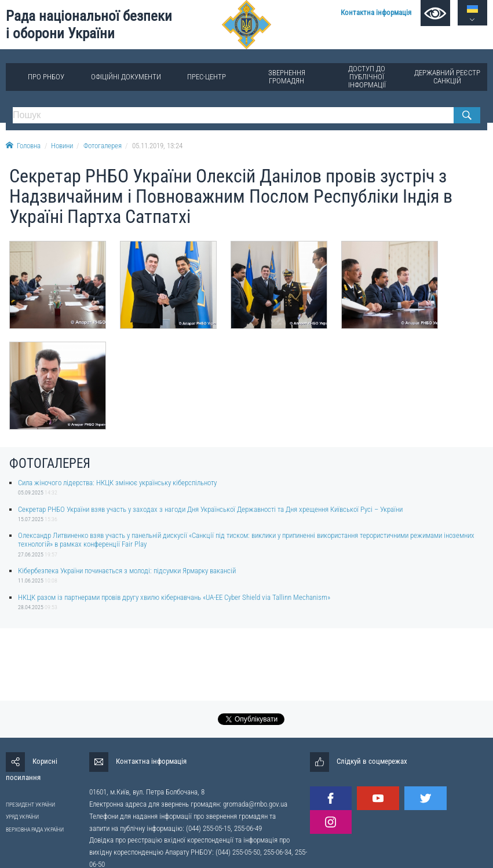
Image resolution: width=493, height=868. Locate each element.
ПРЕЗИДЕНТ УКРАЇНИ (30, 805)
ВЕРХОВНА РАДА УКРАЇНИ (35, 829)
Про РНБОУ (46, 77)
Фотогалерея (103, 146)
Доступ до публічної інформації (367, 77)
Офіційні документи (126, 77)
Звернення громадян (287, 77)
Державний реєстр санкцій (447, 77)
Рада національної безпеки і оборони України (89, 25)
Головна (23, 146)
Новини (62, 146)
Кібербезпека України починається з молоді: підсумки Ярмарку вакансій (127, 571)
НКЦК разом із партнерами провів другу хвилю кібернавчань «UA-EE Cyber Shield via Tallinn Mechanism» (174, 597)
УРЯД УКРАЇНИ (22, 817)
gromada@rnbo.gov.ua (255, 804)
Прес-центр (207, 77)
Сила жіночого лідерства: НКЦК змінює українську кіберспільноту (117, 483)
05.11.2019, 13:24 (157, 146)
